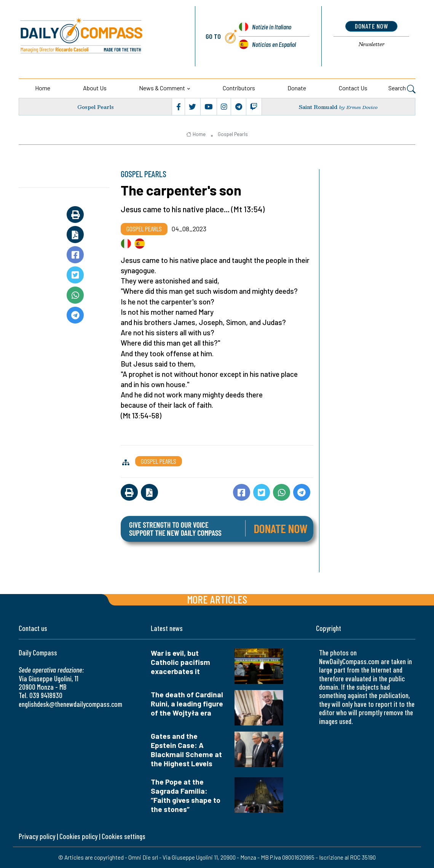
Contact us (353, 88)
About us (95, 88)
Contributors (239, 88)
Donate (297, 88)
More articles (217, 599)
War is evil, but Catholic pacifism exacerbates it (180, 662)
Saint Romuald (318, 107)
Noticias (274, 44)
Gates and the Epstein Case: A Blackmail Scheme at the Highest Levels (186, 750)
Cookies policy (78, 836)
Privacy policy (37, 836)
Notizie (272, 27)
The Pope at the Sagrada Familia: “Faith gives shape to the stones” (186, 795)
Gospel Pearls (96, 107)
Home (43, 88)
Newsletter (372, 44)
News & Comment (162, 88)
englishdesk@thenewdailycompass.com (70, 704)
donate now (371, 26)
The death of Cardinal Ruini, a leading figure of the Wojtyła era (187, 704)
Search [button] (402, 89)
